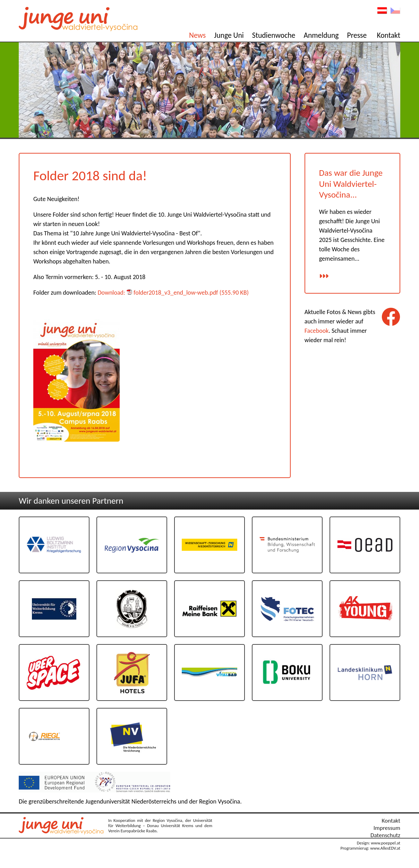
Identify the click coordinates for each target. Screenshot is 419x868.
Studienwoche (274, 35)
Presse (357, 35)
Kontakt (388, 35)
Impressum (387, 828)
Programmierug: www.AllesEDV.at (370, 848)
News (197, 35)
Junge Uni (229, 35)
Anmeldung (321, 35)
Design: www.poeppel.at (379, 843)
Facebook (317, 331)
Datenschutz (385, 835)
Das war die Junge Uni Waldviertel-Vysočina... (351, 184)
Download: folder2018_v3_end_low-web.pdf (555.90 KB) (173, 293)
